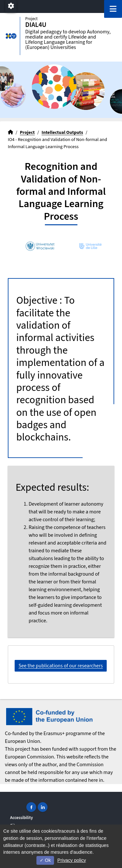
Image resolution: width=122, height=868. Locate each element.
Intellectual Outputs (62, 132)
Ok (45, 860)
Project (27, 132)
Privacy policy (72, 860)
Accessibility (21, 818)
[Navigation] (113, 9)
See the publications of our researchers (61, 666)
